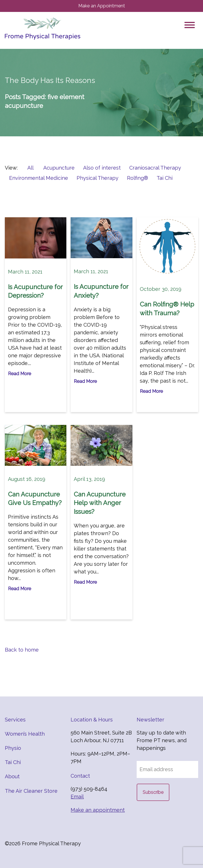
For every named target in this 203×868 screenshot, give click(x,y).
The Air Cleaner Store (31, 791)
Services (15, 720)
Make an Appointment (102, 6)
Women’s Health (25, 734)
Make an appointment (98, 810)
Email (77, 797)
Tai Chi (165, 178)
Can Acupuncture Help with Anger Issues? (100, 503)
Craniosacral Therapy (155, 168)
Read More (20, 374)
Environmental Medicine (39, 178)
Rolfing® (138, 178)
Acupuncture (59, 168)
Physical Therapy (98, 178)
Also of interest (102, 168)
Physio (13, 748)
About (12, 776)
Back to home (22, 650)
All (30, 168)
